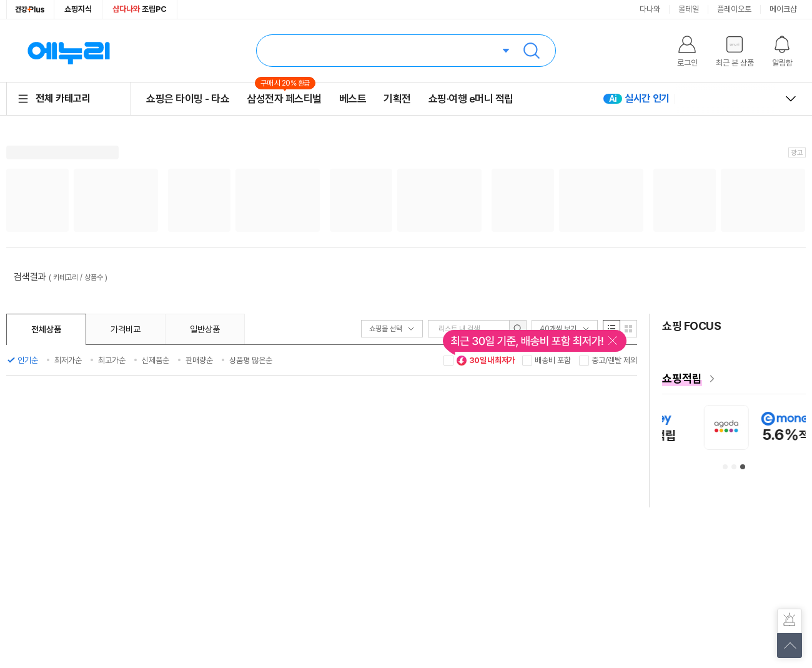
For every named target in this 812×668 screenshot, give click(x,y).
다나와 (650, 9)
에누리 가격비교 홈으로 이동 (69, 51)
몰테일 (689, 9)
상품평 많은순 (251, 360)
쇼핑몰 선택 (392, 329)
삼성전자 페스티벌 (284, 98)
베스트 (353, 99)
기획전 (397, 99)
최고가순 (112, 360)
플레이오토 (734, 9)
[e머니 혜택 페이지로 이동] (734, 379)
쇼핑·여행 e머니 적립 (471, 99)
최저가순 (68, 360)
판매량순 (199, 360)
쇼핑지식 (78, 9)
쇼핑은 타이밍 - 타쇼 (188, 99)
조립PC (140, 9)
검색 (532, 51)
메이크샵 (783, 9)
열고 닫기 (791, 99)
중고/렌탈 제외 (614, 360)
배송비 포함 (553, 360)
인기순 (28, 360)
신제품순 (156, 360)
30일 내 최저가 (485, 361)
